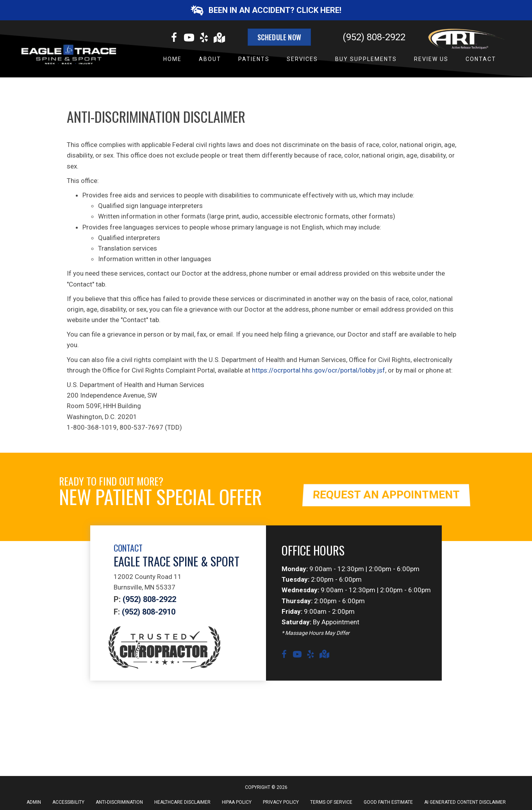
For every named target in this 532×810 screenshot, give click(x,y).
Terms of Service (331, 802)
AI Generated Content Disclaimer (465, 802)
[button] (266, 10)
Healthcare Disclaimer (182, 802)
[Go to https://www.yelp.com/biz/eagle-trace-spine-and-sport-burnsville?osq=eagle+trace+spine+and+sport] (204, 39)
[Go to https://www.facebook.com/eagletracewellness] (174, 39)
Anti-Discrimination (119, 802)
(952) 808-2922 (374, 37)
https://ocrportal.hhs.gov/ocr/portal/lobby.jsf (319, 370)
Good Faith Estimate (388, 802)
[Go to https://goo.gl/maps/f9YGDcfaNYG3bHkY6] (219, 39)
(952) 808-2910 (149, 612)
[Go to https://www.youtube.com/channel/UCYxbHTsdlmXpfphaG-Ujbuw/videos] (189, 39)
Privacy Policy (281, 802)
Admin (34, 802)
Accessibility (68, 802)
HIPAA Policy (237, 802)
